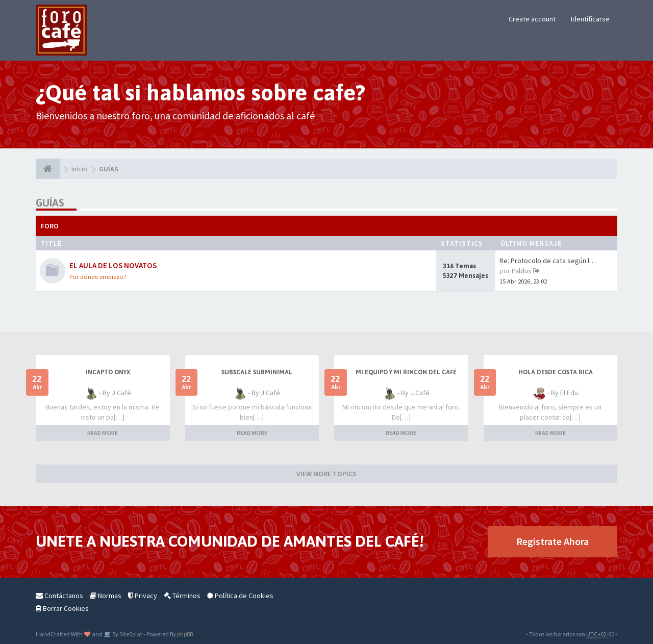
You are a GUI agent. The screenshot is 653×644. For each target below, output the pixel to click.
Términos (182, 596)
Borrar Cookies (62, 608)
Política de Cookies (240, 596)
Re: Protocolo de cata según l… (548, 261)
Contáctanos (59, 596)
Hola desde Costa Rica (556, 372)
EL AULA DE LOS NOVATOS (113, 265)
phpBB (185, 634)
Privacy (143, 596)
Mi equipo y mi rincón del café (406, 372)
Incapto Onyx (108, 372)
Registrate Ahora (552, 541)
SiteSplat (130, 634)
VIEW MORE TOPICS (326, 474)
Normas (106, 596)
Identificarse (590, 19)
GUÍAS (50, 203)
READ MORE (103, 433)
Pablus (522, 271)
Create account (532, 19)
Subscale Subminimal (257, 372)
